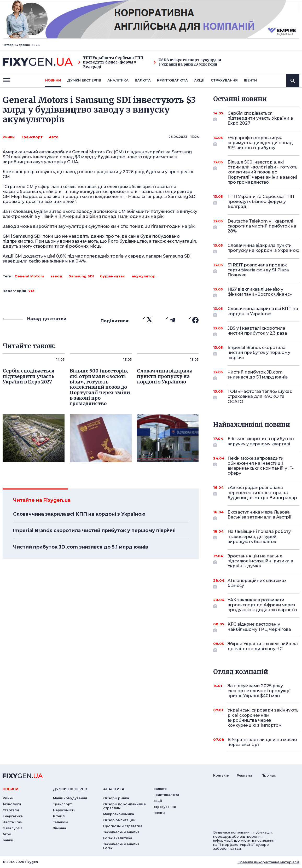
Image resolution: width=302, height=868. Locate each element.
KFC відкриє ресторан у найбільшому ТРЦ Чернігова (259, 627)
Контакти (221, 775)
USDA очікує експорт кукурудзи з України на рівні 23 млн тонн (187, 62)
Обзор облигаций (119, 820)
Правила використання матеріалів (268, 862)
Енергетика (13, 816)
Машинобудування (70, 798)
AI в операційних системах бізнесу (257, 583)
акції (199, 80)
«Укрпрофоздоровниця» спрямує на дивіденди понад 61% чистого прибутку (260, 143)
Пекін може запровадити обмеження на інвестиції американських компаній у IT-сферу (261, 466)
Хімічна (60, 828)
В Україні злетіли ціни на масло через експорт (262, 742)
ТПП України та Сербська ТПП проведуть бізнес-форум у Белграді (111, 62)
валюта (143, 80)
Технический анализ (121, 832)
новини (53, 80)
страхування (224, 80)
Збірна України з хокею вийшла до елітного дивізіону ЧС (263, 647)
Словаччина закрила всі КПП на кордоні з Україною (79, 514)
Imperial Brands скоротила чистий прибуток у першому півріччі (94, 531)
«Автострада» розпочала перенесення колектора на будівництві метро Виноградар (262, 493)
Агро (7, 834)
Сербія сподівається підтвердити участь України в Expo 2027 (260, 118)
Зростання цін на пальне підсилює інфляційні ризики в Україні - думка (260, 561)
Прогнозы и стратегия (123, 826)
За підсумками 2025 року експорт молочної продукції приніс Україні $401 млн (259, 691)
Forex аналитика (118, 838)
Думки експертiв (84, 80)
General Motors (29, 276)
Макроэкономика (119, 814)
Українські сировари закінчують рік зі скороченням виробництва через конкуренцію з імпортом (263, 718)
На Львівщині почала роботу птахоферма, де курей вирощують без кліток (259, 536)
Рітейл (59, 816)
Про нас (269, 775)
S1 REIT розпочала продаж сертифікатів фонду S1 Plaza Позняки (258, 270)
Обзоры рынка (116, 798)
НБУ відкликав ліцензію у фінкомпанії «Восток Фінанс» (260, 292)
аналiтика (114, 789)
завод (56, 276)
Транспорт (32, 137)
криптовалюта (172, 80)
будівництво (113, 276)
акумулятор (144, 276)
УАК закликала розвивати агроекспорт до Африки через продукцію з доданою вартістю (262, 605)
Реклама (244, 775)
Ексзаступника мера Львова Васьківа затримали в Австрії (260, 515)
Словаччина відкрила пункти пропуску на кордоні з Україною (263, 248)
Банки (8, 840)
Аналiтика (118, 80)
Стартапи (11, 810)
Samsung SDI (81, 276)
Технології (12, 804)
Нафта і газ (12, 822)
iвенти (250, 80)
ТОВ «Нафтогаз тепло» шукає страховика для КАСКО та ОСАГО (260, 396)
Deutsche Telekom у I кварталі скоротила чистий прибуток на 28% (262, 226)
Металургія (13, 828)
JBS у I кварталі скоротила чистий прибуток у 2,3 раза (257, 331)
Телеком (60, 822)
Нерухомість (64, 810)
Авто (54, 137)
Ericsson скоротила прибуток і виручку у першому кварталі (261, 442)
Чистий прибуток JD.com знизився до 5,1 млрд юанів (81, 547)
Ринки (9, 137)
